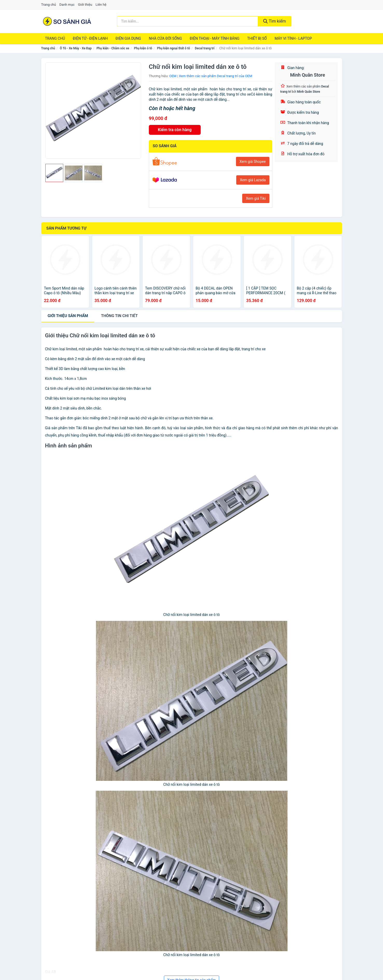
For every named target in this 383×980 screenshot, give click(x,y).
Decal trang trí (205, 48)
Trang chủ (49, 5)
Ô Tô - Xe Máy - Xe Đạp (76, 48)
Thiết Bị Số (257, 38)
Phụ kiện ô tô (143, 48)
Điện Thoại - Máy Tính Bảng (215, 38)
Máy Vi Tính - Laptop (293, 38)
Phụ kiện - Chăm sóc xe (113, 48)
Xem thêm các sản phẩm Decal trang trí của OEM (216, 76)
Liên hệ (101, 5)
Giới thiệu (85, 5)
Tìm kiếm (275, 21)
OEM (173, 76)
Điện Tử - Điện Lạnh (90, 38)
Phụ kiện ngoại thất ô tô (174, 48)
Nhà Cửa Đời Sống (165, 38)
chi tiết (119, 316)
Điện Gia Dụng (128, 38)
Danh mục (67, 5)
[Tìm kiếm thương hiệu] (187, 21)
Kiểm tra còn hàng (175, 130)
